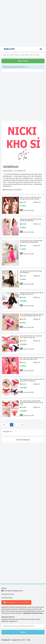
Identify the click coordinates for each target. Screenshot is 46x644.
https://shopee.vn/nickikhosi (13, 190)
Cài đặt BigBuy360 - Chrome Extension (16, 602)
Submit (23, 632)
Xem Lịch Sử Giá (28, 210)
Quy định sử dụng (7, 598)
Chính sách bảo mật (8, 594)
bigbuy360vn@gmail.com (15, 591)
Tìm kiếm (23, 61)
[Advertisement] (23, 23)
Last (22, 425)
